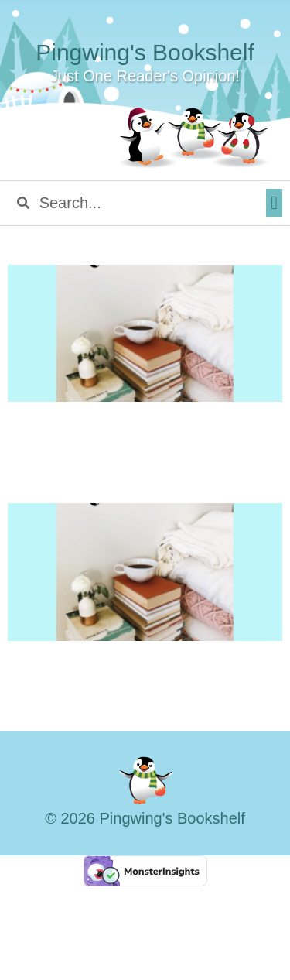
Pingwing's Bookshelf (145, 52)
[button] (274, 203)
